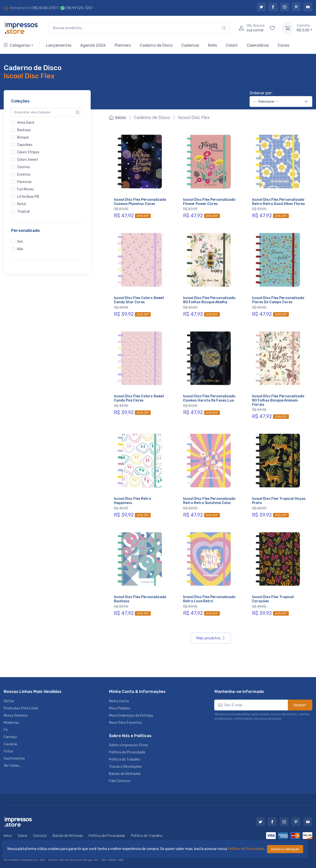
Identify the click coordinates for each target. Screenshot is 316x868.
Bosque (23, 137)
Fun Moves (25, 189)
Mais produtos (211, 638)
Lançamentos (59, 45)
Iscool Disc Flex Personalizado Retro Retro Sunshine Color (209, 501)
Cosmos (23, 167)
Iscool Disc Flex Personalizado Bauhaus (140, 599)
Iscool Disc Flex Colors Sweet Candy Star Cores (139, 300)
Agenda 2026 (93, 45)
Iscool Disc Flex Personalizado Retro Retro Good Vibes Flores (278, 202)
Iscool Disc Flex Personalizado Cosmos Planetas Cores (140, 202)
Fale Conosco (120, 781)
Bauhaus (24, 130)
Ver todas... (12, 766)
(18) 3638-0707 (45, 8)
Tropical (23, 212)
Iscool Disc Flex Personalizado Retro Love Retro (209, 599)
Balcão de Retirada (68, 836)
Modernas (11, 723)
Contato (40, 836)
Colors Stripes (28, 152)
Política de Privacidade (246, 849)
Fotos (8, 751)
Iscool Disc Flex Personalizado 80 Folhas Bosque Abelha (209, 300)
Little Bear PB (28, 197)
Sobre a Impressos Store (128, 745)
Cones (284, 45)
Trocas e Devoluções (125, 767)
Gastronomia (14, 758)
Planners (123, 45)
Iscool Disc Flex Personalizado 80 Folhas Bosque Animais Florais (278, 400)
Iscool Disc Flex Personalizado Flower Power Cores (209, 202)
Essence (24, 174)
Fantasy (10, 737)
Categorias (17, 45)
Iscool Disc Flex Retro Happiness (133, 501)
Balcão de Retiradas (125, 774)
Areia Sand (26, 123)
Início (117, 118)
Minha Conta (119, 701)
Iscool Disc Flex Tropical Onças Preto (279, 501)
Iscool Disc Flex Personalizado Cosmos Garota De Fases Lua (209, 398)
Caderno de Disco (156, 45)
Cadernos (190, 45)
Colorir (232, 45)
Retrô (22, 204)
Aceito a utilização (285, 849)
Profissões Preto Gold (21, 708)
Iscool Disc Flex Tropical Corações (273, 599)
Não (20, 249)
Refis (212, 45)
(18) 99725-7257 (77, 8)
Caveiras (11, 744)
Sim (20, 242)
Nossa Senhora (16, 716)
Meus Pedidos (120, 708)
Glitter (9, 701)
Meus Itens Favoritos (126, 723)
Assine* (300, 705)
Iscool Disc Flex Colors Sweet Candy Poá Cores (139, 398)
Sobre (22, 836)
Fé (6, 730)
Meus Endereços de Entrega (131, 716)
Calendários (258, 45)
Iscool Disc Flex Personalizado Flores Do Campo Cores (278, 300)
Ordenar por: (261, 93)
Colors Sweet (28, 160)
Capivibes (25, 145)
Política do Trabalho (125, 759)
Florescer (24, 182)
